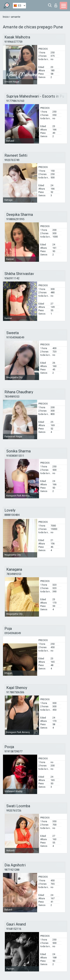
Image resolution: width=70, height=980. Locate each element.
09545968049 (13, 633)
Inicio (6, 17)
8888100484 (12, 515)
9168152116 (14, 929)
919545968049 (15, 337)
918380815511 (15, 456)
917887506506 (15, 692)
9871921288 (12, 870)
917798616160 (15, 101)
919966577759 (13, 42)
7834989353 (12, 397)
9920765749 (12, 160)
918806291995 (15, 219)
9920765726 (14, 811)
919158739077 (13, 751)
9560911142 (12, 278)
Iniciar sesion (56, 5)
